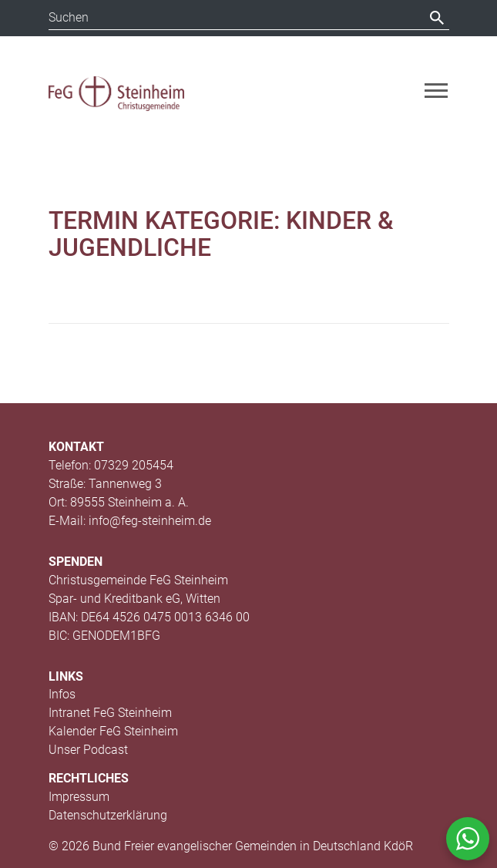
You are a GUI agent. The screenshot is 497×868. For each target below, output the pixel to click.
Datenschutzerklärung (108, 815)
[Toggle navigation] (436, 91)
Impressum (79, 797)
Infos (62, 694)
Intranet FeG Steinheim (110, 713)
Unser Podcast (88, 750)
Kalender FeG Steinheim (113, 731)
